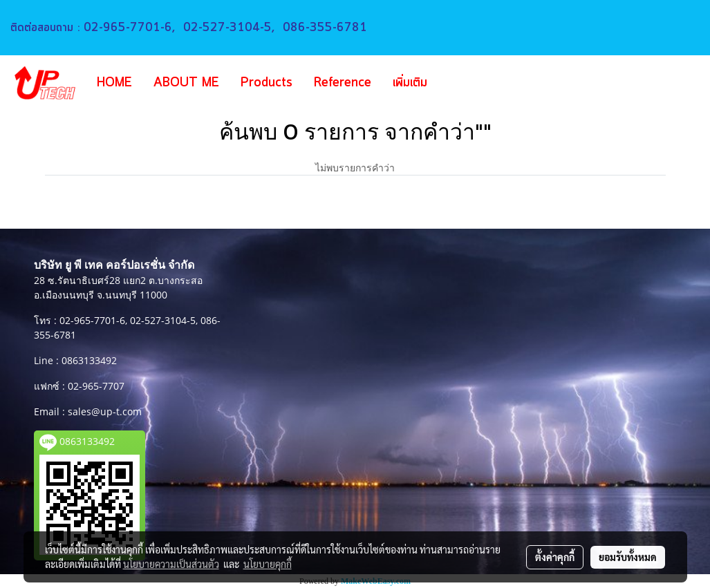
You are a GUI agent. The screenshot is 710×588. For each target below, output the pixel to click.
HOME (114, 83)
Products (267, 83)
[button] (458, 83)
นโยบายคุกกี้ (268, 564)
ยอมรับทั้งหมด (628, 557)
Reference (343, 83)
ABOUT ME (186, 83)
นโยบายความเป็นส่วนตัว (171, 564)
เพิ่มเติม (410, 83)
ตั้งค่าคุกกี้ (555, 557)
